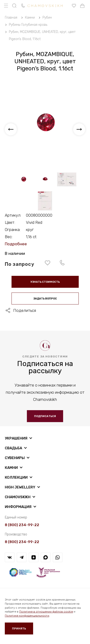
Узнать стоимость (45, 282)
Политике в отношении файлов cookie (46, 612)
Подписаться (45, 416)
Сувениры (15, 458)
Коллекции (16, 477)
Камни (11, 468)
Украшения (16, 438)
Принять (19, 629)
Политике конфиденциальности (27, 616)
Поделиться (25, 310)
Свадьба (13, 448)
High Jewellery (20, 487)
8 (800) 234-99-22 (22, 525)
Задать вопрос (45, 299)
